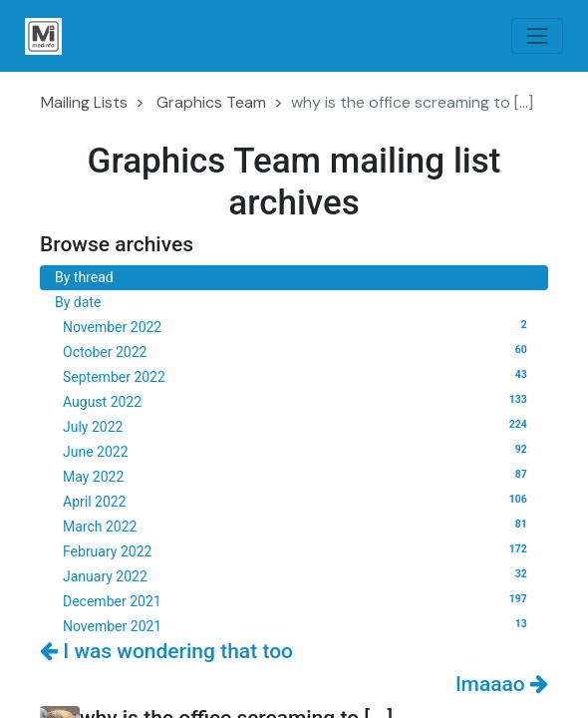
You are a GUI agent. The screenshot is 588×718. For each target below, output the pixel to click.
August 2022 (298, 401)
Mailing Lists (84, 102)
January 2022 (298, 575)
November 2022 (298, 326)
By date (78, 302)
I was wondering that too (166, 651)
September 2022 (298, 376)
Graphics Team (211, 102)
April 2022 (298, 501)
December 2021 (298, 600)
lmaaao (502, 684)
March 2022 (298, 526)
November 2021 (298, 625)
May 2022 (298, 476)
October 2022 (298, 351)
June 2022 (298, 451)
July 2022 (298, 426)
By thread (84, 277)
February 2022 (298, 550)
